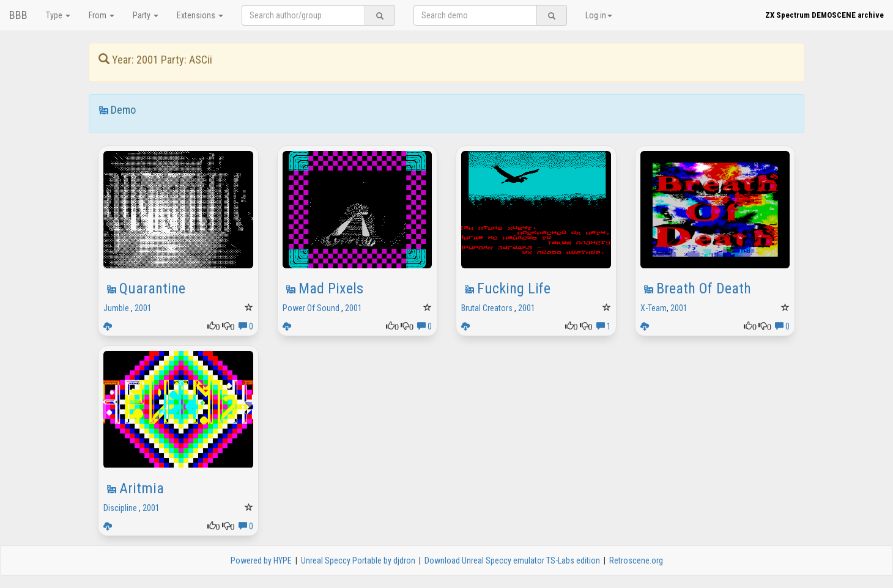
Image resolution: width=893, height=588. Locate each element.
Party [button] (146, 15)
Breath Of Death (704, 288)
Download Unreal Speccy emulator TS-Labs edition (512, 560)
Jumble (116, 308)
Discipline (120, 508)
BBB (18, 15)
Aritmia (142, 488)
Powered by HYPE (261, 560)
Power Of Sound (311, 308)
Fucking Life (514, 288)
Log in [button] (599, 15)
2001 (143, 308)
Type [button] (58, 15)
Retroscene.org (636, 560)
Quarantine (152, 288)
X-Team (654, 308)
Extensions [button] (200, 15)
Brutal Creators (487, 308)
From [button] (102, 15)
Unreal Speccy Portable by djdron (358, 560)
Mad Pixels (331, 288)
